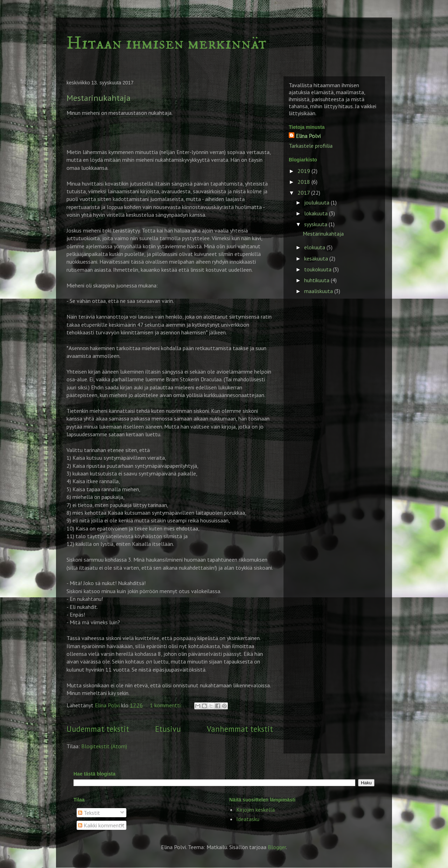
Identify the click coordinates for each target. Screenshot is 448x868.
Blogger (277, 847)
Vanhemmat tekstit (240, 729)
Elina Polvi (308, 136)
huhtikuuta (317, 280)
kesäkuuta (317, 258)
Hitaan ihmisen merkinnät (166, 44)
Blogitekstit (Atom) (104, 746)
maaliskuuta (319, 291)
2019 (304, 171)
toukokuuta (318, 269)
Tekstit (89, 813)
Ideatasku (248, 819)
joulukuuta (317, 202)
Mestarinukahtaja (99, 98)
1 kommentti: (167, 705)
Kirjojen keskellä (255, 810)
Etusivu (168, 729)
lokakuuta (317, 213)
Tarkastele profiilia (311, 146)
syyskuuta (316, 224)
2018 (304, 182)
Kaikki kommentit (101, 825)
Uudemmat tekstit (98, 729)
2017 (304, 193)
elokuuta (315, 247)
